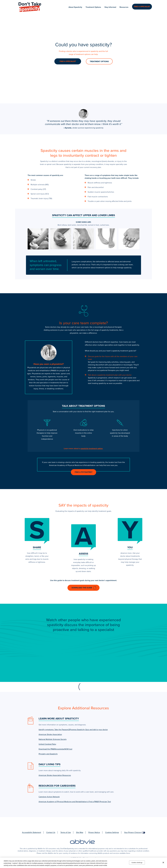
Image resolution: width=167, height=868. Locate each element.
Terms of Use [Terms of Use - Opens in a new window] (66, 833)
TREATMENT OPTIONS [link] (99, 61)
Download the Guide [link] (82, 588)
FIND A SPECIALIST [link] (68, 61)
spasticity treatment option (92, 449)
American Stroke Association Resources (55, 776)
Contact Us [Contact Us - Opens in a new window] (51, 833)
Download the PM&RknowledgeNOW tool (55, 750)
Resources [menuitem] (124, 7)
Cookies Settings (112, 833)
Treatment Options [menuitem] (94, 7)
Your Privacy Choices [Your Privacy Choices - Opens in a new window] (133, 833)
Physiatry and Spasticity (48, 755)
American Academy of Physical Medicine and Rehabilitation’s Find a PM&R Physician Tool (75, 803)
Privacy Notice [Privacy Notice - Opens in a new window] (94, 833)
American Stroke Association (50, 735)
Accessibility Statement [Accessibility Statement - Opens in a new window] (32, 833)
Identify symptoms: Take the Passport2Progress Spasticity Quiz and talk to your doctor (73, 731)
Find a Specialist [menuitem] (142, 7)
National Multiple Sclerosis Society (53, 740)
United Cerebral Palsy (47, 745)
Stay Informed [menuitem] (111, 7)
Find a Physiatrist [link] (84, 472)
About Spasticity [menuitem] (76, 7)
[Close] (163, 863)
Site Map (80, 833)
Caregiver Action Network (49, 798)
